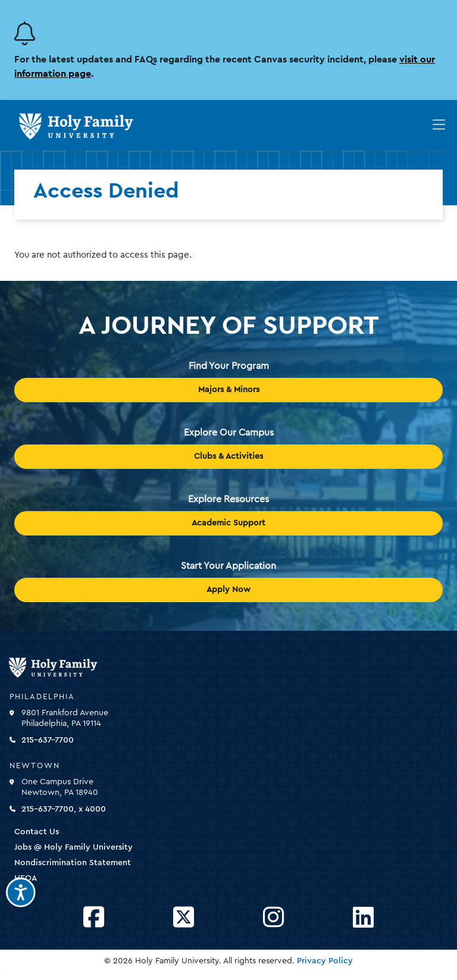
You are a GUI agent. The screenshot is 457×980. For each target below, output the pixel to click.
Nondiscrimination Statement (73, 863)
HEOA (26, 878)
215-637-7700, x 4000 (64, 809)
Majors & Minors (229, 390)
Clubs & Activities (228, 456)
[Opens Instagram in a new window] (273, 918)
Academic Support (228, 523)
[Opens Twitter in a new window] (184, 918)
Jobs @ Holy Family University (73, 847)
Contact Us (37, 832)
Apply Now (228, 590)
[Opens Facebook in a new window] (94, 918)
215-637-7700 (48, 740)
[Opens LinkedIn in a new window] (363, 918)
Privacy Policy (325, 961)
